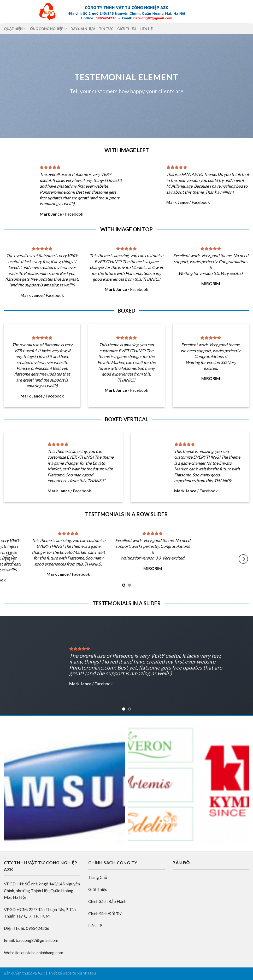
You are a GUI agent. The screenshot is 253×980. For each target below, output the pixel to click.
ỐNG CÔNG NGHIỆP (48, 29)
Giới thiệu (127, 29)
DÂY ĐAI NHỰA (83, 29)
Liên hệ (146, 29)
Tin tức (106, 29)
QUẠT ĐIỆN (15, 29)
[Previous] (10, 559)
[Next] (243, 559)
